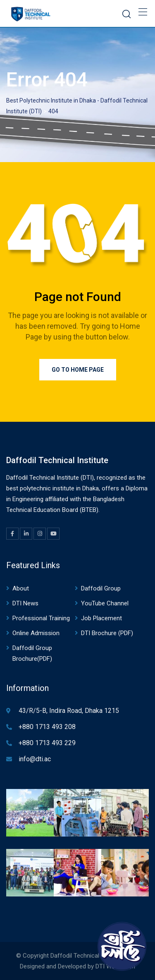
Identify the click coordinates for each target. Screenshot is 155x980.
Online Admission (36, 633)
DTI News (25, 603)
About (21, 588)
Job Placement (101, 618)
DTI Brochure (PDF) (107, 633)
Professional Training (41, 618)
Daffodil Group (101, 588)
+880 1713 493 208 (47, 727)
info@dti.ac (35, 759)
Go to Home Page (78, 370)
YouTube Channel (105, 603)
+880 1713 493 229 (47, 743)
